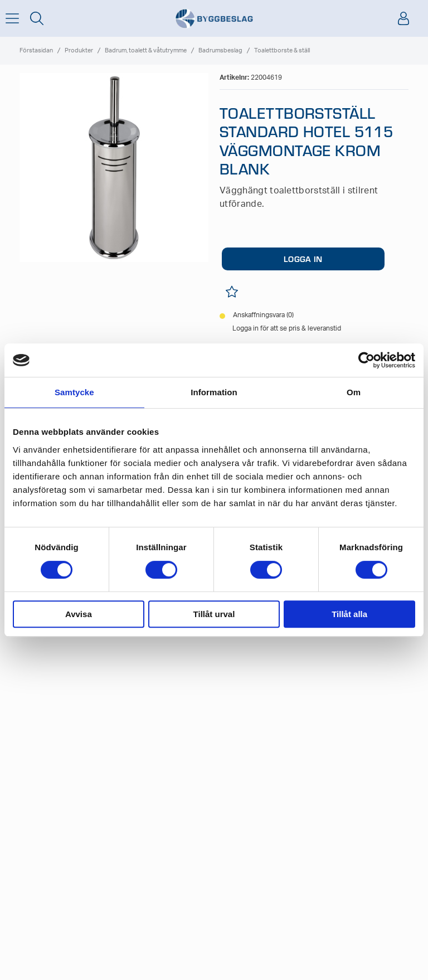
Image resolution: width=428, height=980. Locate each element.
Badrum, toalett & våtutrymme (146, 50)
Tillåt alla (349, 614)
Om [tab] (354, 392)
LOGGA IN (303, 259)
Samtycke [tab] (74, 392)
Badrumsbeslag (220, 50)
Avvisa (79, 614)
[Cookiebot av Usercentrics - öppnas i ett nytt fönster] (366, 360)
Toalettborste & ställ (282, 50)
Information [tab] (214, 392)
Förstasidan (36, 50)
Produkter (79, 50)
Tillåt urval (214, 614)
